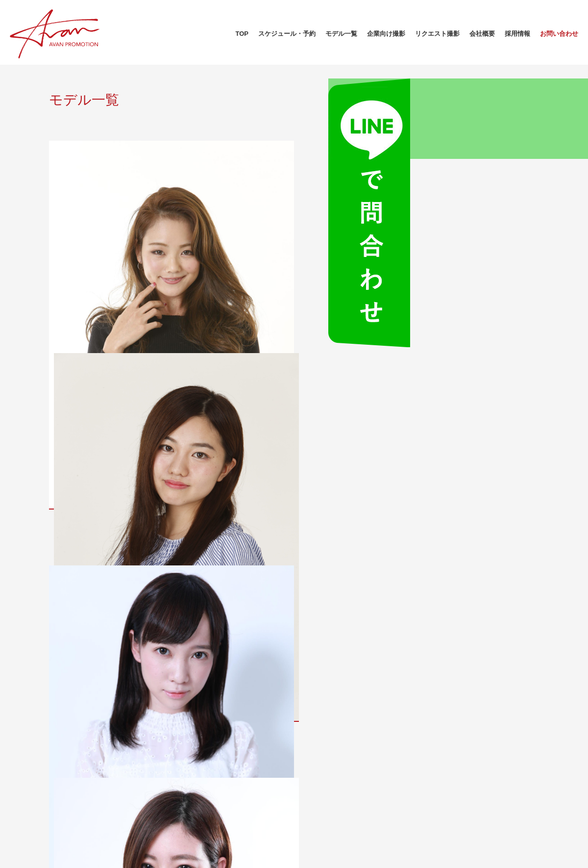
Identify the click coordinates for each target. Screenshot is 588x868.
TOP (242, 34)
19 (325, 625)
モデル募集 (233, 773)
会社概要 (482, 34)
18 (306, 625)
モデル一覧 (341, 34)
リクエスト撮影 (437, 34)
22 (383, 625)
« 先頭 (198, 625)
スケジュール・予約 (287, 34)
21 (364, 625)
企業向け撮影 (386, 34)
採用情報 (517, 34)
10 (268, 625)
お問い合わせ (559, 34)
